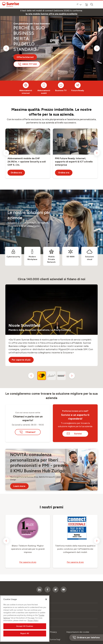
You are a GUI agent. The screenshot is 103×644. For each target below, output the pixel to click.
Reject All (25, 637)
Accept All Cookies (25, 629)
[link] (51, 14)
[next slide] (97, 48)
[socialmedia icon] (64, 590)
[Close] (46, 602)
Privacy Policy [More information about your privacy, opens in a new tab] (33, 624)
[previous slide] (6, 48)
